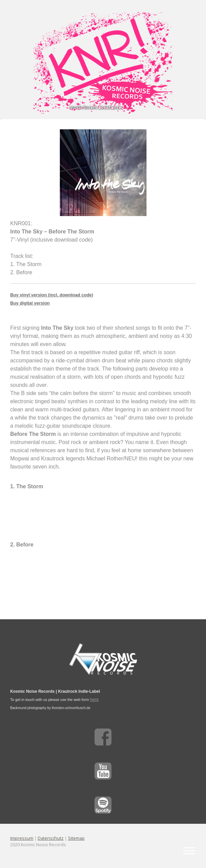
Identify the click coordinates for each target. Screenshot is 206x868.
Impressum (22, 838)
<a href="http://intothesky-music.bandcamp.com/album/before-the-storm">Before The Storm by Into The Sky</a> (103, 514)
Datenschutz (51, 838)
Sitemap (76, 838)
